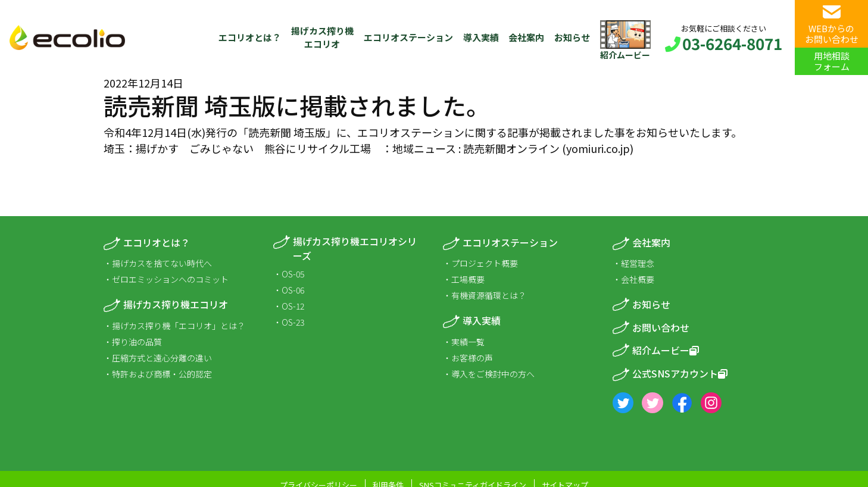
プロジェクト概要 (485, 263)
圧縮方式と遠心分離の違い (162, 358)
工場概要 (468, 279)
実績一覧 (468, 342)
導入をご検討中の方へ (493, 374)
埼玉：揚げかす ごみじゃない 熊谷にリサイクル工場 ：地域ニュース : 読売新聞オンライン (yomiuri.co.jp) (369, 148)
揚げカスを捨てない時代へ (162, 263)
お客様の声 (472, 358)
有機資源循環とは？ (489, 295)
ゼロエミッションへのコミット (170, 279)
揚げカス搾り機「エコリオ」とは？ (179, 326)
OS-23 (293, 322)
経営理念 (638, 263)
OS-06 (293, 290)
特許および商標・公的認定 (162, 374)
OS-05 (293, 274)
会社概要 (638, 279)
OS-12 (293, 306)
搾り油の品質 (137, 342)
